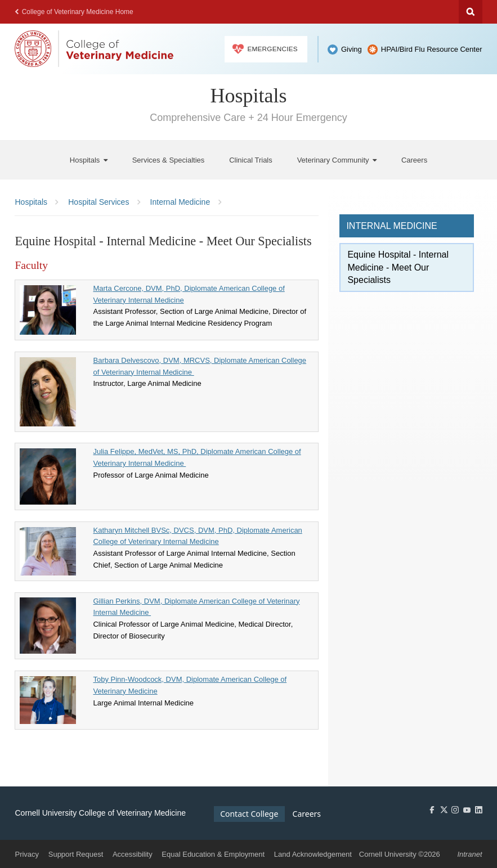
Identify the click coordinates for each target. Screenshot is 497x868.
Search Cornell (471, 12)
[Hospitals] (89, 160)
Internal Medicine (391, 226)
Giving (352, 49)
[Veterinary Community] (337, 160)
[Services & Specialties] (169, 160)
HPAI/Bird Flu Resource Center (432, 49)
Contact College (249, 814)
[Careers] (414, 160)
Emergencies (265, 49)
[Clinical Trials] (251, 160)
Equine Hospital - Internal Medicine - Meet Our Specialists (398, 267)
